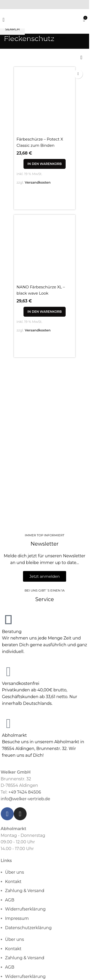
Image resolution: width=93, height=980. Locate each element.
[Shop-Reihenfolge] (81, 58)
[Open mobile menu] (3, 20)
